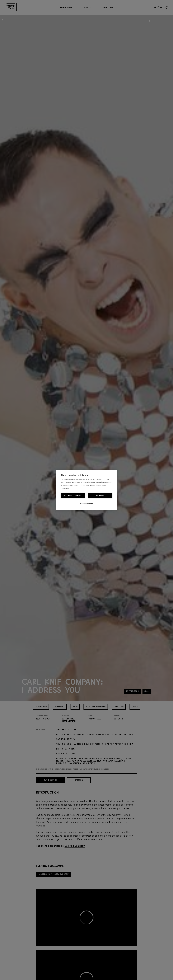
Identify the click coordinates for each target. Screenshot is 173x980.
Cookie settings (86, 503)
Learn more (65, 489)
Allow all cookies (73, 496)
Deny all (100, 496)
